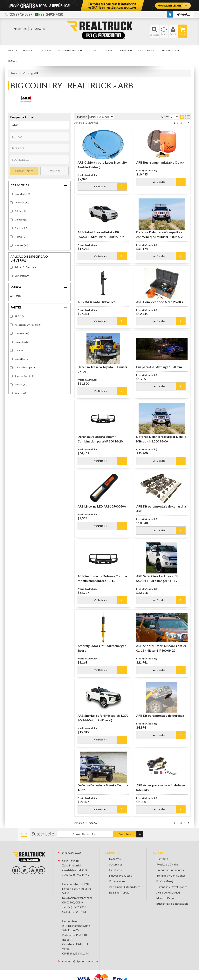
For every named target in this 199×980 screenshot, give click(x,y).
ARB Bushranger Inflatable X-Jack (160, 162)
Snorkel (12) (21, 385)
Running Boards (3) (24, 376)
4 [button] (185, 123)
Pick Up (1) (20, 237)
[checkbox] (11, 267)
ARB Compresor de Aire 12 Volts (160, 302)
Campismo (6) (22, 333)
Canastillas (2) (22, 342)
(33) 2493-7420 (72, 853)
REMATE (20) (21, 245)
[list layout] (188, 117)
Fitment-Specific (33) (25, 267)
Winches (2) (21, 393)
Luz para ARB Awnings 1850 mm (159, 367)
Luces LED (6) (22, 359)
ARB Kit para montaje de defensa (160, 715)
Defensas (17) (22, 202)
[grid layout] (182, 117)
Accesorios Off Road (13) (28, 325)
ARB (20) (19, 316)
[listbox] (39, 125)
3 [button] (181, 123)
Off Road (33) (21, 220)
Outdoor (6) (21, 228)
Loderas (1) (21, 350)
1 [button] (174, 123)
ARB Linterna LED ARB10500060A (102, 506)
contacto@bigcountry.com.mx (78, 961)
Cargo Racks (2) (23, 194)
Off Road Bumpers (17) (27, 367)
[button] (155, 31)
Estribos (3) (21, 211)
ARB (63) (15, 296)
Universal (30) (22, 276)
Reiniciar (55, 171)
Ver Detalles (100, 186)
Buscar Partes (24, 171)
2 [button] (178, 123)
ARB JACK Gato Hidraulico (97, 302)
